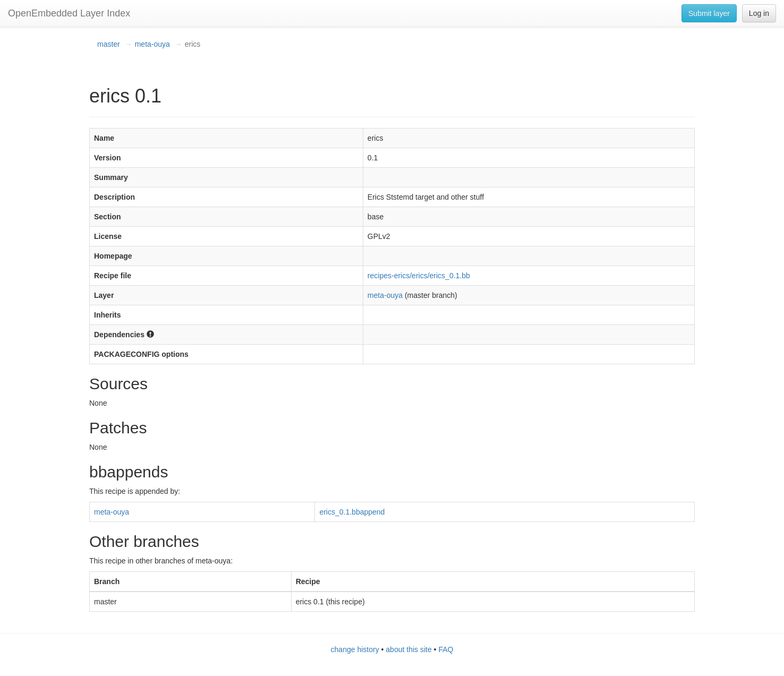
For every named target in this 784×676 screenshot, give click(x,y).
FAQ (446, 649)
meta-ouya (152, 44)
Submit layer (709, 13)
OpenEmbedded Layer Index (69, 13)
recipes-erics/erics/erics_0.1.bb (419, 276)
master (109, 44)
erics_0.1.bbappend (352, 512)
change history (355, 649)
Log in (759, 13)
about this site (408, 649)
